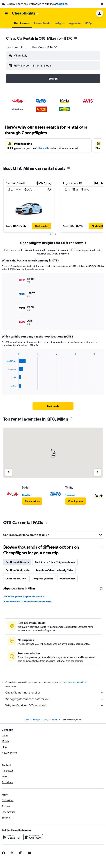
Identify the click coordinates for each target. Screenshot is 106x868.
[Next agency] (97, 472)
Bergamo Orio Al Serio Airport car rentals (27, 602)
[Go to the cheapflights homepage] (26, 13)
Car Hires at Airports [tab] (17, 562)
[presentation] (75, 38)
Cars (27, 720)
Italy (46, 720)
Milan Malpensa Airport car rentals (24, 596)
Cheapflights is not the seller (55, 693)
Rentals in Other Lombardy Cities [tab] (54, 570)
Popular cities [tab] (67, 579)
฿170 (68, 38)
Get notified (44, 148)
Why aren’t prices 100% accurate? (55, 706)
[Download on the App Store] (33, 837)
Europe (36, 720)
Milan (55, 720)
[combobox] (17, 47)
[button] (102, 4)
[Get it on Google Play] (11, 837)
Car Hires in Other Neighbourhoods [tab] (55, 562)
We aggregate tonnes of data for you (55, 699)
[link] (53, 406)
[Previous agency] (9, 472)
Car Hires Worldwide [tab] (18, 570)
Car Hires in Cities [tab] (16, 579)
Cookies (62, 4)
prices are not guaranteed (75, 682)
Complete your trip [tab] (43, 579)
